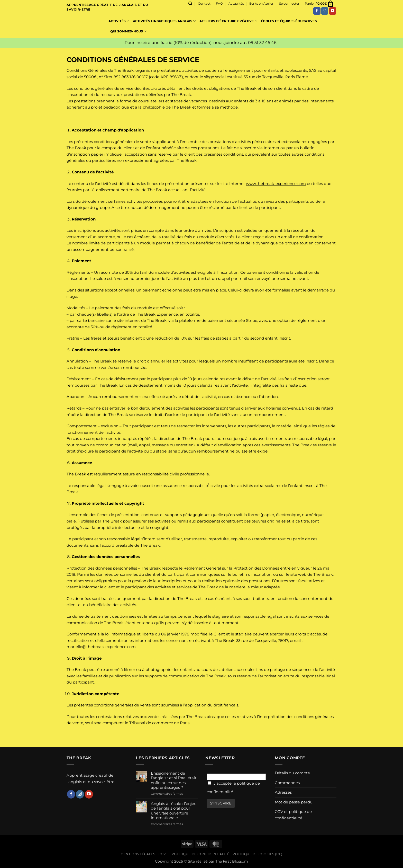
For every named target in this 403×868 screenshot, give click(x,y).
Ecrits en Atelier (261, 3)
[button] (289, 4)
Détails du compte (292, 773)
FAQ (219, 3)
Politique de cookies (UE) (258, 854)
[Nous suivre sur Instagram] (325, 11)
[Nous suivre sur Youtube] (333, 11)
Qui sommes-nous (128, 31)
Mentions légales (138, 854)
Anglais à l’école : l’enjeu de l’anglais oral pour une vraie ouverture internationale (174, 811)
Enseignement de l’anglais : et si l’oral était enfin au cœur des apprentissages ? (174, 780)
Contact (204, 3)
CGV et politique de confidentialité (293, 815)
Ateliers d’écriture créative (228, 21)
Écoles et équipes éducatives (289, 21)
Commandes (287, 783)
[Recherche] (190, 4)
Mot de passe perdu (294, 802)
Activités (119, 21)
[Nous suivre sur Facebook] (317, 11)
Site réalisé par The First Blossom (218, 861)
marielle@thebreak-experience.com (101, 647)
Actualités (236, 3)
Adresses (283, 792)
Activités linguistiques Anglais (164, 21)
